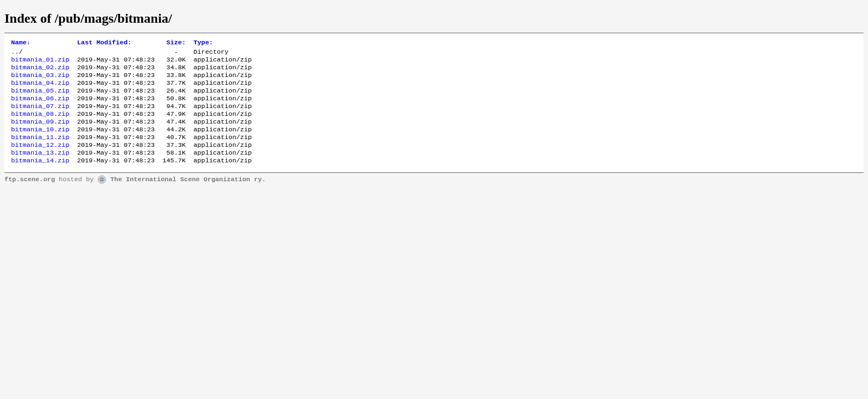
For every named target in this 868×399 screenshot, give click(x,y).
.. (15, 54)
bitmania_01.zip (40, 63)
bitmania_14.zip (40, 178)
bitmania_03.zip (40, 80)
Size (176, 43)
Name (21, 43)
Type (203, 43)
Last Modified (104, 43)
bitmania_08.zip (40, 125)
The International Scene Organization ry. (188, 197)
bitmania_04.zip (40, 89)
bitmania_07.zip (40, 116)
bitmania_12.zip (40, 160)
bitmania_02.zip (40, 71)
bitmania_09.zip (40, 134)
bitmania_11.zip (40, 151)
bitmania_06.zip (40, 107)
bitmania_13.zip (40, 169)
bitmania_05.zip (40, 98)
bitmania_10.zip (40, 142)
